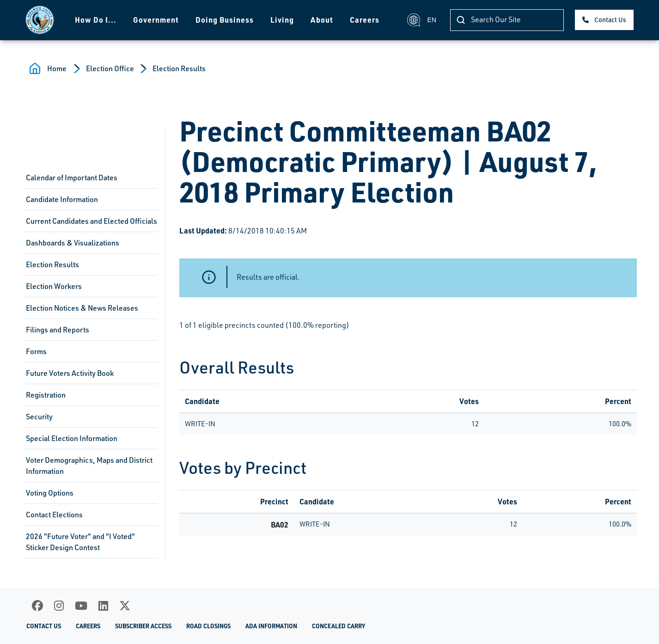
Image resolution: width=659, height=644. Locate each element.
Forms (36, 351)
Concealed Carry (339, 626)
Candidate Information (62, 199)
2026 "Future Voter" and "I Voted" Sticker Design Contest (80, 542)
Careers (365, 20)
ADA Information (271, 626)
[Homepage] (40, 20)
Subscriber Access (143, 626)
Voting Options (50, 493)
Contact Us (610, 20)
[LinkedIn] (103, 606)
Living (282, 20)
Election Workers (54, 286)
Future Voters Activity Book (70, 373)
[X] (125, 606)
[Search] (507, 20)
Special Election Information (72, 438)
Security (39, 417)
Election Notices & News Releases (82, 308)
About (322, 20)
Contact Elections (54, 515)
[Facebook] (37, 606)
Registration (46, 395)
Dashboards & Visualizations (73, 243)
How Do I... (96, 20)
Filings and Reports (58, 330)
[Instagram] (59, 606)
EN (422, 20)
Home (57, 68)
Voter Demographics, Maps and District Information (89, 466)
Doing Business (225, 20)
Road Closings (208, 626)
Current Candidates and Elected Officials (92, 221)
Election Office (110, 68)
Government (156, 20)
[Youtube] (81, 606)
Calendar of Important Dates (72, 178)
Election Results (179, 68)
